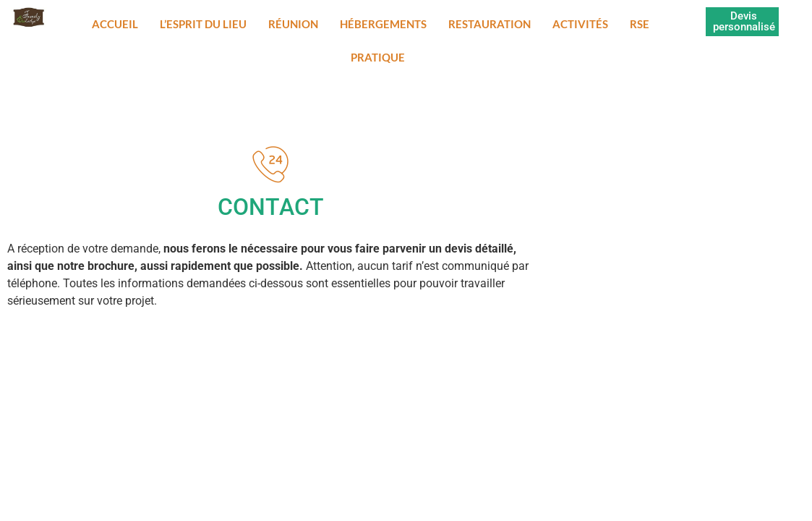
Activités (580, 24)
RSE (640, 24)
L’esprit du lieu (203, 24)
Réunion (293, 24)
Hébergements (383, 24)
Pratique (378, 57)
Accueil (115, 24)
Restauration (490, 24)
